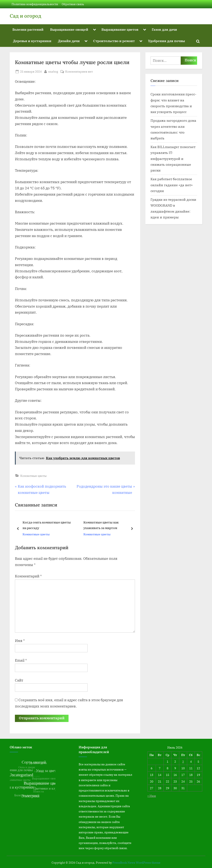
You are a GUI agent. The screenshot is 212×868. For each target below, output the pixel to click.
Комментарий (28, 576)
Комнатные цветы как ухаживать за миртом (101, 525)
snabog (53, 71)
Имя (20, 641)
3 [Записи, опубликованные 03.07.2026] (183, 761)
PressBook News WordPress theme (136, 863)
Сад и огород (25, 16)
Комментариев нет (79, 71)
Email (21, 660)
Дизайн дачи (69, 41)
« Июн (152, 796)
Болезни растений (28, 29)
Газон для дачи (164, 29)
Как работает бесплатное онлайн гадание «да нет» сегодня (172, 185)
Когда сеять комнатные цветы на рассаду (47, 525)
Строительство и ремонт (114, 41)
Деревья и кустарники (32, 41)
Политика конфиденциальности (35, 4)
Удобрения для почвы (166, 41)
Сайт (19, 680)
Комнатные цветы (33, 476)
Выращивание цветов (120, 29)
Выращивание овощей (69, 29)
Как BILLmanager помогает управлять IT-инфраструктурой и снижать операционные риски (173, 158)
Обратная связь (73, 4)
